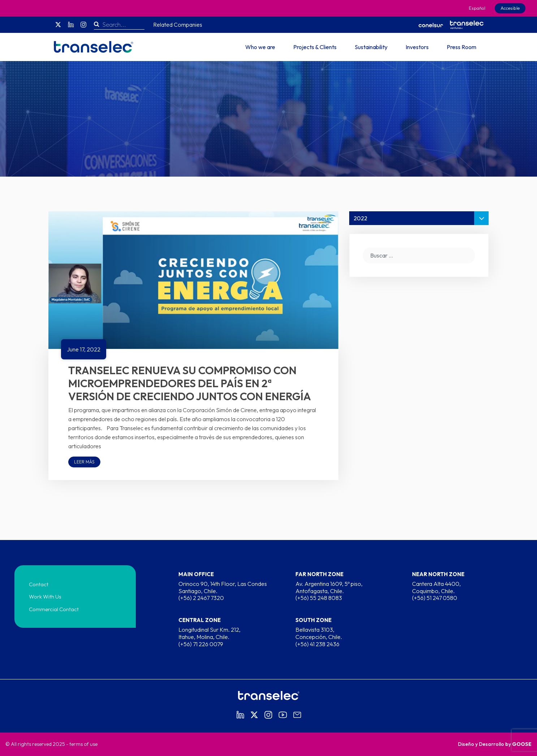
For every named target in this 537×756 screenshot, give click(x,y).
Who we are (260, 47)
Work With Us (45, 597)
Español (477, 8)
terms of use (83, 744)
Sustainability (371, 47)
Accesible (510, 8)
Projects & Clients (315, 47)
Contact (39, 584)
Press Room (462, 47)
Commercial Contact (54, 609)
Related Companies (178, 25)
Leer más (84, 462)
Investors (417, 47)
